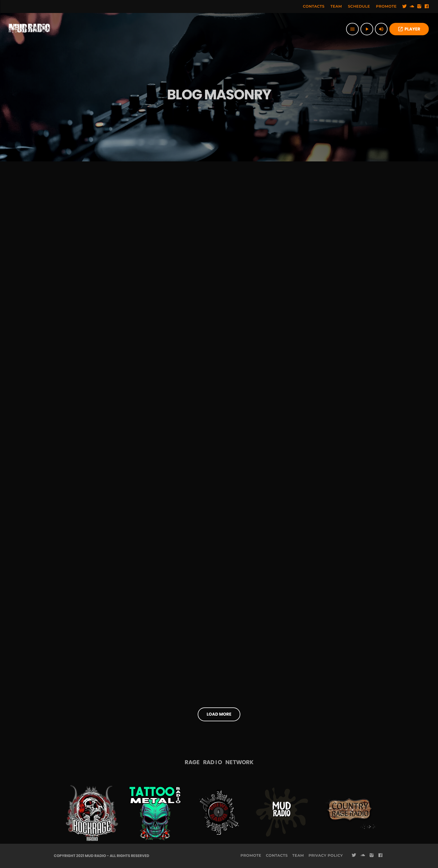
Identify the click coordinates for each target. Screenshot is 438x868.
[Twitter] (405, 6)
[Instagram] (419, 6)
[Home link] (29, 29)
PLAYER (409, 29)
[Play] (367, 29)
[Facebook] (427, 6)
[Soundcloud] (412, 6)
